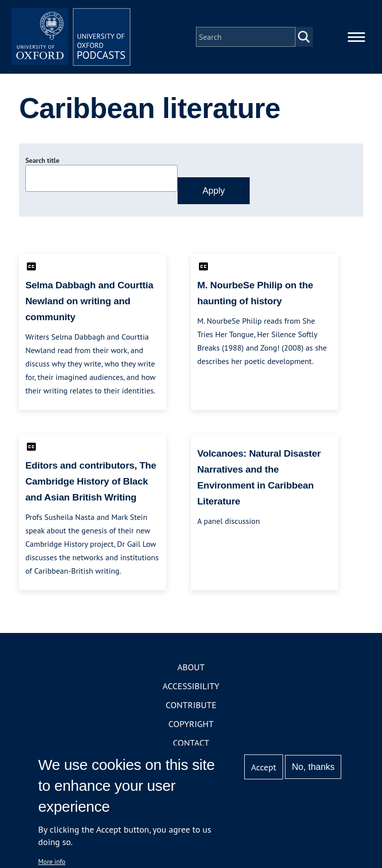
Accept (264, 767)
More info (52, 862)
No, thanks (313, 767)
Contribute (191, 705)
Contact (191, 743)
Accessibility (191, 686)
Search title (42, 161)
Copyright (191, 724)
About (191, 668)
